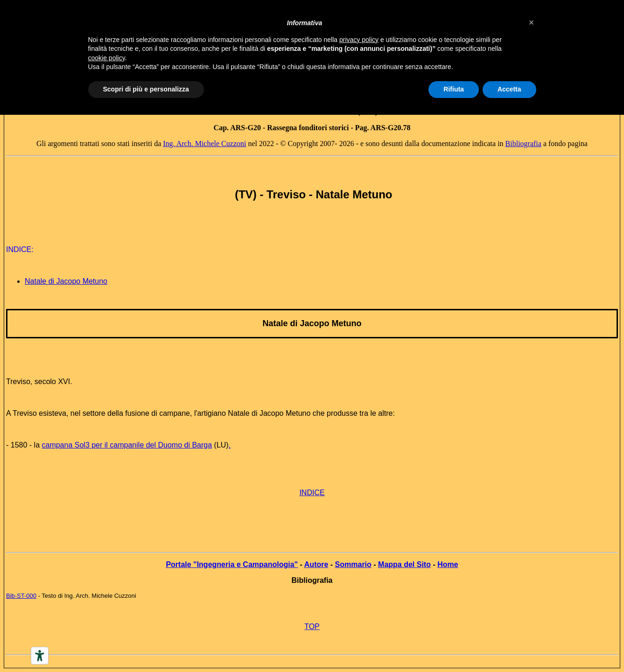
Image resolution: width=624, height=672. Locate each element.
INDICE (312, 493)
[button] (532, 22)
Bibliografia (523, 143)
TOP (312, 626)
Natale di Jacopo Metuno (66, 281)
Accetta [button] (509, 89)
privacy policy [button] (359, 40)
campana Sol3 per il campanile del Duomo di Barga (127, 445)
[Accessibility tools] (40, 656)
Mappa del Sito (404, 564)
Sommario (353, 564)
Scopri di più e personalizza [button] (146, 89)
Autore (316, 564)
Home (448, 564)
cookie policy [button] (107, 58)
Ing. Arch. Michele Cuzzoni (204, 143)
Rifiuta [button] (454, 89)
